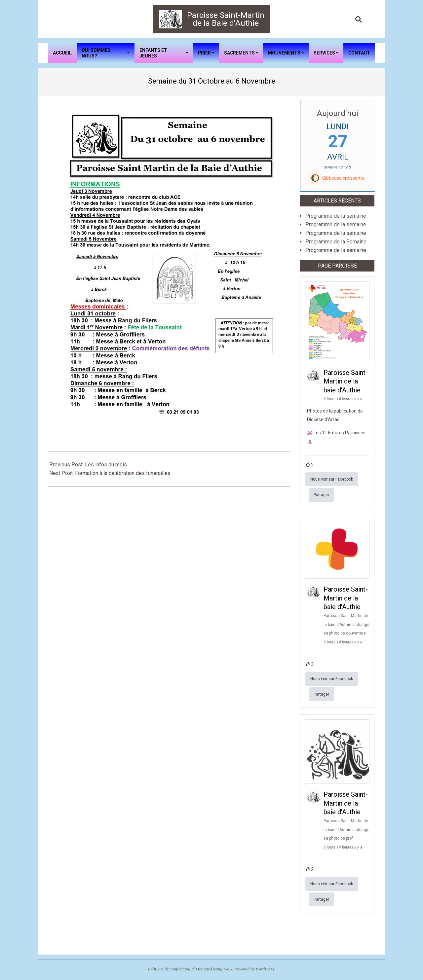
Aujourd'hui (338, 113)
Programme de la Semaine (336, 242)
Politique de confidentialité (171, 969)
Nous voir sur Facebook (332, 479)
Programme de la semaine (336, 216)
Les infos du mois (106, 465)
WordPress (265, 969)
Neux (228, 969)
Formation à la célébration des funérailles (123, 473)
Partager (321, 495)
